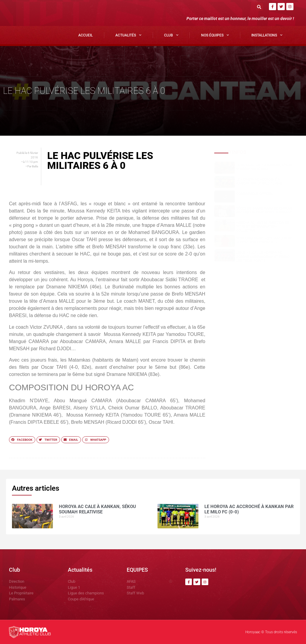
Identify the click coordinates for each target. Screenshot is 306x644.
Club (171, 35)
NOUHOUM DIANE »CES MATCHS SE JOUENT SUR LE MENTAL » (264, 240)
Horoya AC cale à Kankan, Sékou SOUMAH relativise (264, 167)
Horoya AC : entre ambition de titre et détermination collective (263, 227)
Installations (267, 35)
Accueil (85, 35)
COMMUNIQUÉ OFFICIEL (255, 194)
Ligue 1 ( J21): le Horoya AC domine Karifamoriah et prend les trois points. (263, 257)
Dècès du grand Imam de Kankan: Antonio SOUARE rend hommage (265, 210)
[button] (259, 7)
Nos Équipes (215, 35)
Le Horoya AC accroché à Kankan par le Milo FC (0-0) (259, 181)
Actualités (128, 35)
